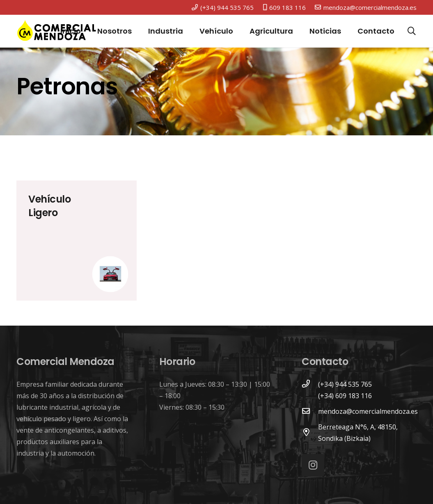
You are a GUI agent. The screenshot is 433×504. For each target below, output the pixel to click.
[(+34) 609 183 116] (310, 396)
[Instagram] (313, 465)
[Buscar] (412, 31)
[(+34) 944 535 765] (310, 384)
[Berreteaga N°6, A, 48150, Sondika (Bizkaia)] (310, 433)
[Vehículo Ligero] (77, 241)
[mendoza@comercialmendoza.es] (310, 411)
